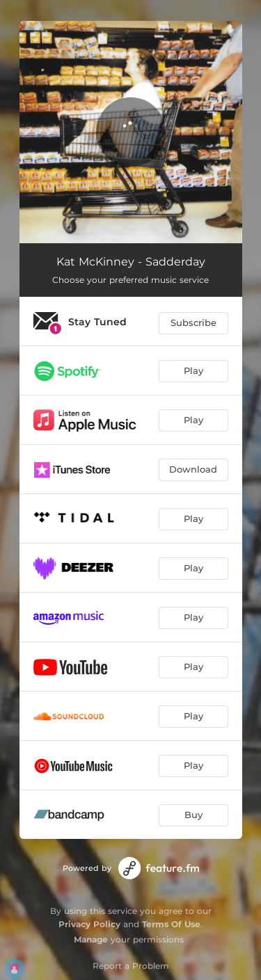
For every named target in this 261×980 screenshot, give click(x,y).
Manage (91, 939)
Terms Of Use (171, 924)
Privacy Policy (89, 924)
